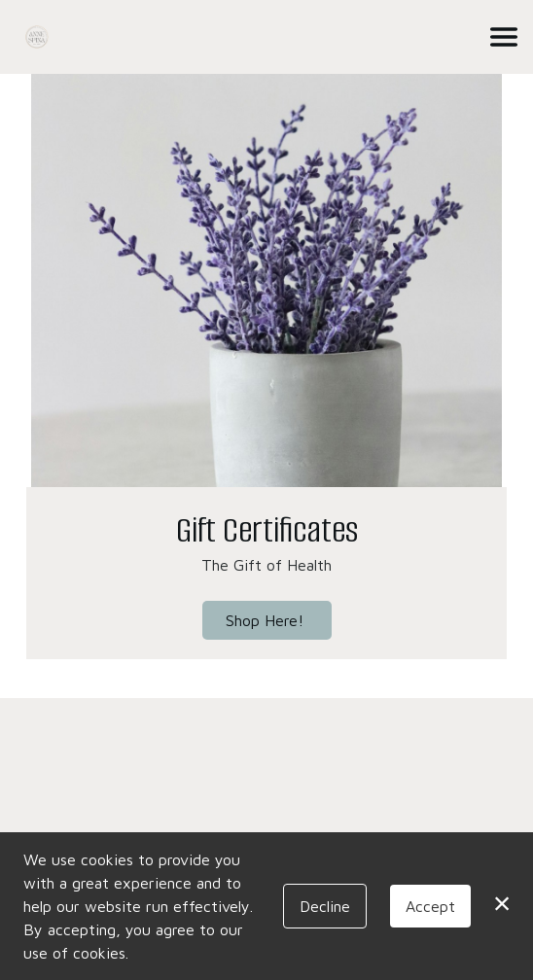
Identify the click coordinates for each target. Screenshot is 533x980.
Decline (325, 906)
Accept (430, 906)
